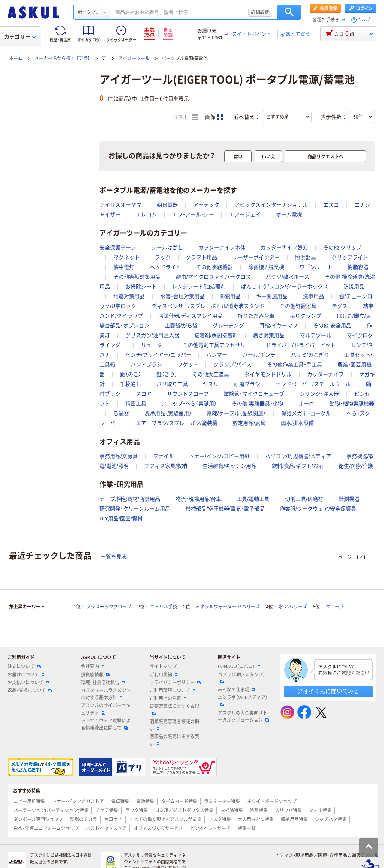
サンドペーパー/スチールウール (313, 384)
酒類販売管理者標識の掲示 (174, 725)
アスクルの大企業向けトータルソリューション (243, 717)
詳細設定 (260, 12)
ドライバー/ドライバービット (301, 345)
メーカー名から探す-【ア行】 (62, 59)
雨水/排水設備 (297, 423)
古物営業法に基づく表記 (174, 709)
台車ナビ (113, 820)
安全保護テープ (118, 248)
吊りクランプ (306, 316)
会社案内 (93, 667)
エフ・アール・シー (193, 215)
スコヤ (144, 394)
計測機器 (349, 499)
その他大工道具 (211, 374)
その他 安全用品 (332, 326)
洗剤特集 (259, 811)
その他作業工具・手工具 (295, 365)
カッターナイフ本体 (222, 248)
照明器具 (306, 257)
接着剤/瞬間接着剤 (216, 335)
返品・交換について (30, 691)
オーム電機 (289, 215)
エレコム (146, 215)
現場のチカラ (84, 820)
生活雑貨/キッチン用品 (229, 466)
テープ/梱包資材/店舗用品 (130, 499)
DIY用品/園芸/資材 (121, 518)
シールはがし (167, 248)
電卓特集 (120, 802)
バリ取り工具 (172, 384)
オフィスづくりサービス (158, 829)
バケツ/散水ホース (288, 277)
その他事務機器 (214, 267)
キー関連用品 (272, 296)
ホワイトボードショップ (272, 802)
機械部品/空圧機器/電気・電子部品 (225, 509)
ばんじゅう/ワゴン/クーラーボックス (285, 287)
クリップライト (350, 257)
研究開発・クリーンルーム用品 (135, 509)
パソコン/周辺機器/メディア (298, 456)
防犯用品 (230, 296)
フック (163, 257)
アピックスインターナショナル (271, 205)
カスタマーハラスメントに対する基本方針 (106, 694)
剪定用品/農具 (249, 423)
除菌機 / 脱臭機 (266, 267)
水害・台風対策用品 (182, 296)
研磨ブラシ (247, 384)
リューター (154, 345)
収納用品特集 (294, 820)
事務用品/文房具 (118, 456)
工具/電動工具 (253, 499)
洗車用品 (313, 296)
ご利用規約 (164, 675)
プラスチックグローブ (109, 607)
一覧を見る (114, 557)
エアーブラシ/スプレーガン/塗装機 (177, 423)
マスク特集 (220, 820)
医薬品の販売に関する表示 (174, 740)
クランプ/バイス (232, 365)
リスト (185, 117)
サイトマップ (163, 667)
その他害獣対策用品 (137, 277)
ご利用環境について (173, 691)
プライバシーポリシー (175, 683)
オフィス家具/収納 (166, 466)
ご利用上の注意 (168, 698)
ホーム (16, 59)
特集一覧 (247, 829)
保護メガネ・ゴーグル (306, 413)
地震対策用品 (129, 296)
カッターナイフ (325, 374)
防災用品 (354, 287)
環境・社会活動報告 (103, 683)
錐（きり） (167, 374)
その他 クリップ (342, 248)
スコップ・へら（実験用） (189, 404)
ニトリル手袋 (163, 607)
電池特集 (145, 802)
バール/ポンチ (259, 355)
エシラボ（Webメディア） (243, 701)
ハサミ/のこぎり (310, 355)
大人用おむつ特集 (256, 820)
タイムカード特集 (179, 802)
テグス (340, 306)
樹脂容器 (358, 267)
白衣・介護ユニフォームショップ (46, 829)
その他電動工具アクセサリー (217, 345)
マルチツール (316, 335)
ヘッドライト (165, 267)
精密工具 (136, 404)
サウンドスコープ (188, 394)
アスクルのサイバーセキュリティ (106, 709)
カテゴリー (20, 37)
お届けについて (26, 675)
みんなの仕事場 (237, 690)
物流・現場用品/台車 (199, 499)
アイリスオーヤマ (120, 205)
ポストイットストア (106, 829)
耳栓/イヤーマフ (279, 326)
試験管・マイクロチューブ (254, 394)
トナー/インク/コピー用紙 (219, 456)
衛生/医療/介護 (356, 466)
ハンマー (217, 355)
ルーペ (306, 404)
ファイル (163, 456)
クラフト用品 (201, 257)
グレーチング (228, 326)
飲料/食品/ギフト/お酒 (298, 466)
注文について (24, 667)
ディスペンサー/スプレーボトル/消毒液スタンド (208, 306)
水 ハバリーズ (293, 607)
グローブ (335, 607)
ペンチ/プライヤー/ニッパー (158, 355)
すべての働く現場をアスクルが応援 (165, 820)
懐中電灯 (124, 267)
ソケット (188, 365)
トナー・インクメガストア (78, 802)
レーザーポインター (256, 257)
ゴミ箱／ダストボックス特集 (184, 811)
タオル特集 (320, 811)
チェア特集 (107, 811)
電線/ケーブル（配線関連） (236, 413)
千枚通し (130, 384)
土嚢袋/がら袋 (181, 326)
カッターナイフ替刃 (284, 248)
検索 (289, 12)
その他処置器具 (298, 306)
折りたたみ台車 (256, 316)
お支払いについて (28, 683)
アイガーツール (134, 59)
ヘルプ (364, 20)
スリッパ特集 (288, 811)
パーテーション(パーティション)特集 (51, 811)
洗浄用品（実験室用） (168, 413)
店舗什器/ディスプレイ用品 (190, 316)
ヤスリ (211, 384)
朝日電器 (167, 205)
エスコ (331, 205)
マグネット (126, 257)
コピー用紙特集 (29, 802)
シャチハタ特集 (331, 820)
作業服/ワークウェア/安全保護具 (318, 509)
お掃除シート (141, 287)
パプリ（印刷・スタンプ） (241, 678)
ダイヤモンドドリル (268, 374)
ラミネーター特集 (222, 802)
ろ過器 (121, 413)
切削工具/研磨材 (304, 499)
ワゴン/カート (316, 267)
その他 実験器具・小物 (257, 404)
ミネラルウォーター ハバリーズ (228, 607)
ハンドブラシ (146, 365)
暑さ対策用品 (269, 335)
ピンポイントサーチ (210, 829)
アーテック (206, 205)
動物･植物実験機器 (352, 404)
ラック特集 (136, 811)
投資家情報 (95, 675)
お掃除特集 (232, 811)
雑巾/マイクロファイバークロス (213, 277)
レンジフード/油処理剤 (199, 287)
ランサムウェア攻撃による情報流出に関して (106, 725)
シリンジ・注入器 (319, 394)
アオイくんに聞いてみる (328, 691)
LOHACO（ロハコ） (239, 667)
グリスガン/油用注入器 (152, 335)
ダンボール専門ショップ (38, 820)
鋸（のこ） (130, 374)
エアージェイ (245, 215)
